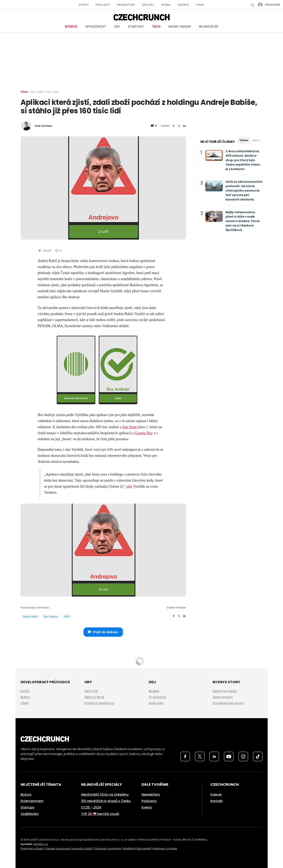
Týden (244, 140)
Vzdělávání (30, 814)
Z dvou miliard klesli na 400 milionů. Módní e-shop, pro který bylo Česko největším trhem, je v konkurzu (243, 160)
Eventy (84, 5)
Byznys (71, 27)
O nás (200, 5)
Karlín (25, 691)
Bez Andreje (51, 617)
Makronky (156, 703)
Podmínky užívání (32, 849)
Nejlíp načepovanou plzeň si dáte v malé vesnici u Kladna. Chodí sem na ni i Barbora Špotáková (243, 221)
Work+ (166, 5)
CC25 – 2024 (91, 807)
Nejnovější (208, 27)
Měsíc (256, 140)
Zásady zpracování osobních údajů (69, 849)
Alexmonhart (223, 697)
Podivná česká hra (99, 703)
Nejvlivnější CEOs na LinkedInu (105, 794)
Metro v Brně (94, 697)
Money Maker (180, 27)
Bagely (154, 691)
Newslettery (126, 5)
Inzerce (183, 5)
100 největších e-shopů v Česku (106, 801)
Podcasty (103, 5)
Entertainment (32, 801)
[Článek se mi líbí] (58, 251)
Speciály (148, 5)
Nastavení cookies (165, 849)
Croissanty (157, 697)
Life (117, 27)
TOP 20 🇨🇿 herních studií (100, 814)
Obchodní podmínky (108, 849)
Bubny (25, 697)
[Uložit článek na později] (44, 251)
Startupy (136, 27)
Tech (156, 27)
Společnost (96, 27)
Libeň (25, 703)
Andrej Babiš (30, 617)
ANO (67, 617)
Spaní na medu (225, 691)
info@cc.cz (41, 844)
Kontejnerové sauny (228, 703)
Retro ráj (91, 691)
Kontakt (217, 801)
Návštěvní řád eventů (137, 849)
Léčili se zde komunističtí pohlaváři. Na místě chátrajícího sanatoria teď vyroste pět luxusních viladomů (244, 191)
